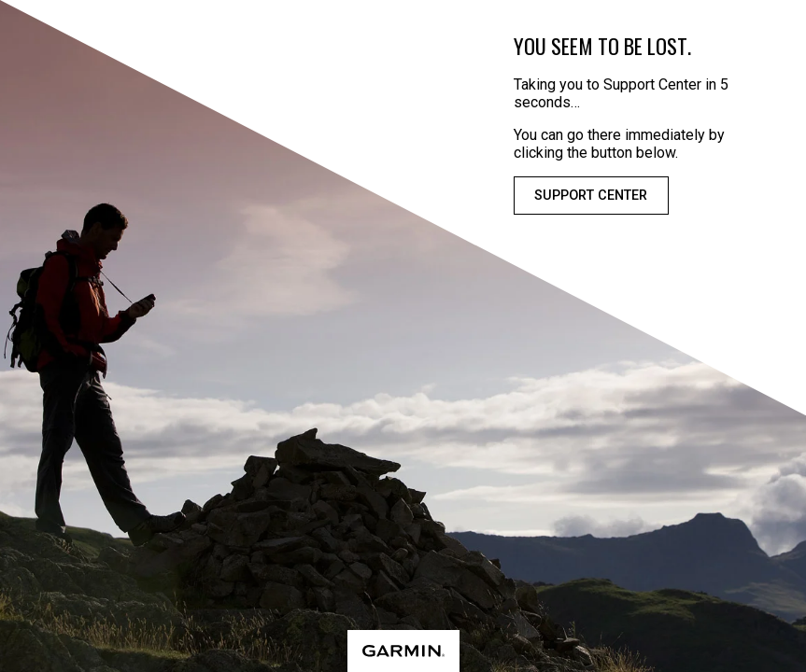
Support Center (591, 196)
